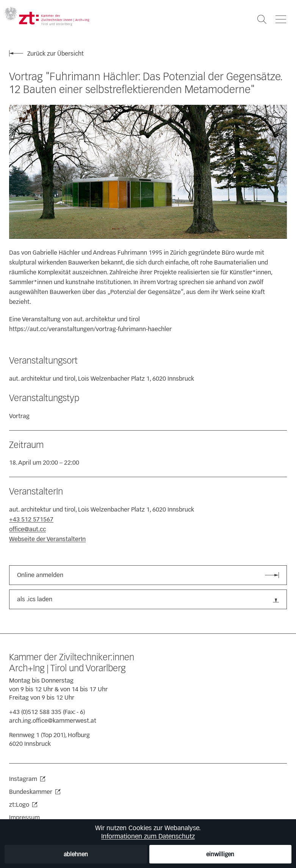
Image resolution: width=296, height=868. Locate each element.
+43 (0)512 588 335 (35, 712)
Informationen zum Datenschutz (148, 836)
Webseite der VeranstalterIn (47, 539)
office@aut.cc (27, 529)
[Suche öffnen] (262, 19)
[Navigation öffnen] (281, 19)
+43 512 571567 (31, 519)
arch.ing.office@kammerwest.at (53, 721)
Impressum (24, 817)
